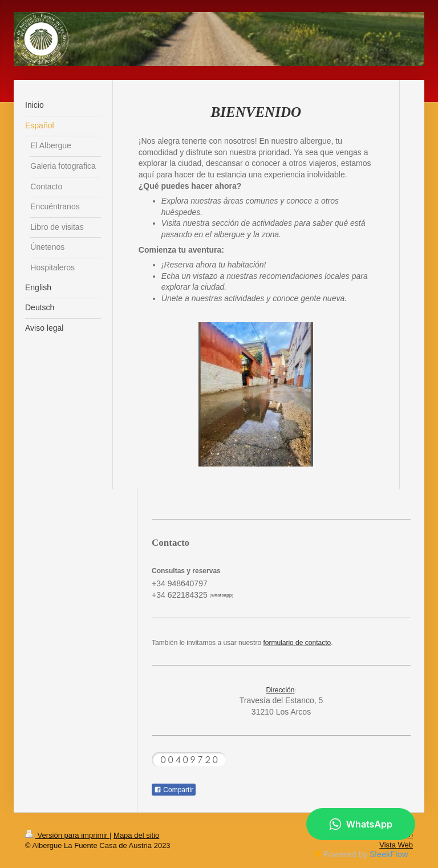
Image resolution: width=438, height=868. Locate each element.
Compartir (174, 790)
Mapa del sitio (136, 835)
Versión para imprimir (67, 835)
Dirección (280, 690)
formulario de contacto (297, 643)
